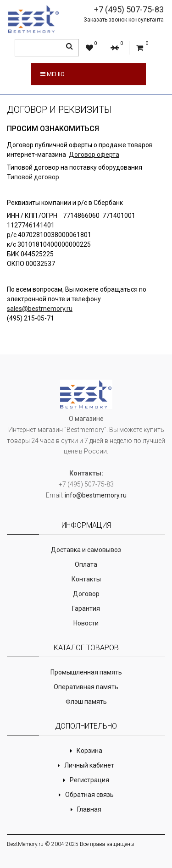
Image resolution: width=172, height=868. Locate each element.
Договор (86, 594)
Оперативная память (86, 687)
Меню (52, 74)
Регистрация (89, 780)
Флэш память (86, 702)
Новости (86, 623)
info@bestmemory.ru (96, 495)
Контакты (86, 579)
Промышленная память (86, 672)
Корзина (89, 751)
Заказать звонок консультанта (124, 20)
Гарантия (86, 608)
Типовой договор (33, 177)
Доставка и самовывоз (86, 550)
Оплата (86, 564)
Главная (89, 809)
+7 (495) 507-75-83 (129, 9)
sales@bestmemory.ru (40, 309)
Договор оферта (94, 155)
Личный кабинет (89, 765)
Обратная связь (89, 795)
